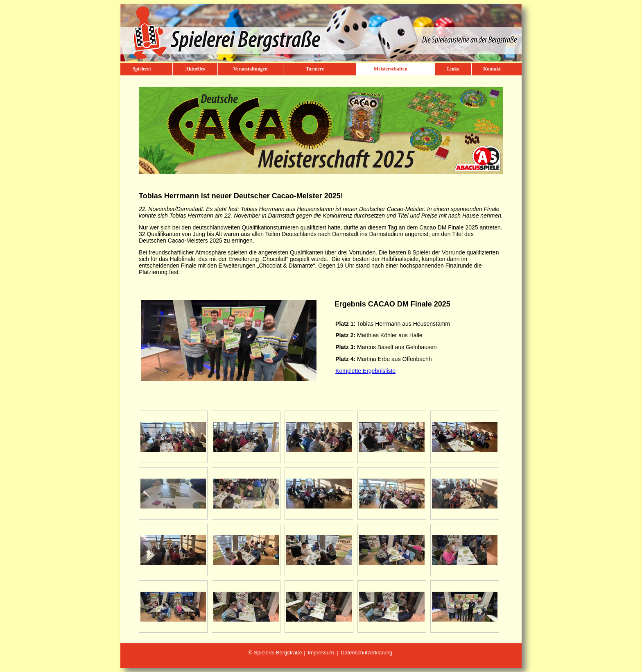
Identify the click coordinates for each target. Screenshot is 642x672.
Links (453, 69)
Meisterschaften (391, 69)
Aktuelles (195, 69)
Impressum (321, 653)
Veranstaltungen (250, 69)
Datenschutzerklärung (366, 653)
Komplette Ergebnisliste (365, 371)
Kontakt (492, 69)
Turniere (315, 69)
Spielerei (142, 69)
